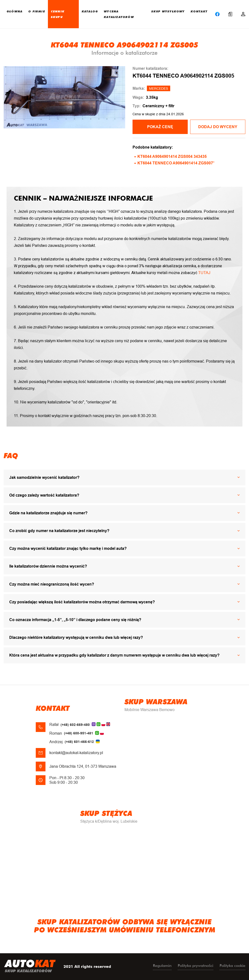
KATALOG (90, 11)
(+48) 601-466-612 (79, 742)
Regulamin (162, 966)
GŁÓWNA (14, 11)
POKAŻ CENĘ (160, 127)
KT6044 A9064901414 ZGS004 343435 (172, 156)
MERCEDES (159, 89)
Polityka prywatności (196, 966)
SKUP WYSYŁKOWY (168, 11)
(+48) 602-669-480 (75, 725)
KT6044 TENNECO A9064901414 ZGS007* (176, 163)
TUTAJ (204, 273)
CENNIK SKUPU (58, 14)
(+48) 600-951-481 (79, 733)
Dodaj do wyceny (218, 127)
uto (30, 967)
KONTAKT (199, 11)
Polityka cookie (232, 966)
